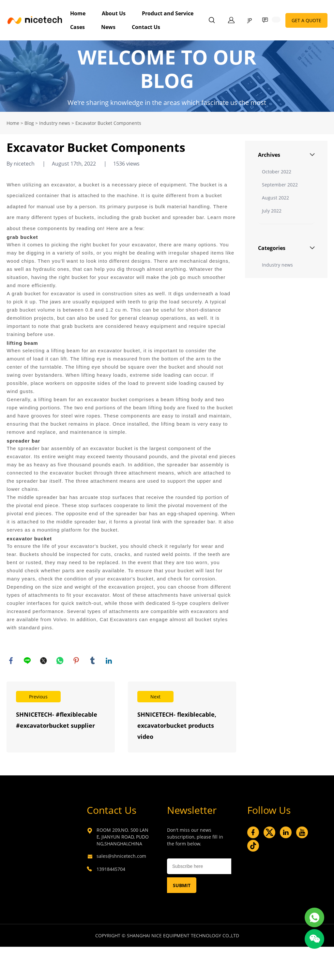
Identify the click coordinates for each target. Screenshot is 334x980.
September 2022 (280, 185)
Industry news (55, 123)
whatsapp (60, 661)
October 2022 (277, 172)
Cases (77, 27)
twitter (44, 661)
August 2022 (275, 198)
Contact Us (146, 27)
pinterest (77, 661)
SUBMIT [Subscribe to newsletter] (182, 886)
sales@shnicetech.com (121, 857)
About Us (114, 13)
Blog (29, 123)
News (108, 27)
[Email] (199, 867)
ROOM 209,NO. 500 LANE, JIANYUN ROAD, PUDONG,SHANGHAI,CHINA (123, 837)
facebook (11, 661)
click (167, 76)
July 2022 (272, 211)
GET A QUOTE (306, 20)
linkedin (109, 661)
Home (78, 13)
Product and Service (168, 13)
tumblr (93, 661)
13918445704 (111, 870)
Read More (61, 718)
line (28, 661)
